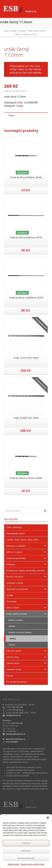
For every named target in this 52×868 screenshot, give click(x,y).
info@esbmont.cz (13, 759)
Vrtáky (20, 149)
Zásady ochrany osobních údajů (32, 864)
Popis (11, 159)
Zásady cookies (14, 864)
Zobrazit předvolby (26, 858)
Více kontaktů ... (13, 785)
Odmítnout (26, 851)
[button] (48, 818)
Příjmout (26, 843)
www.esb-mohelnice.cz (16, 782)
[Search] (45, 554)
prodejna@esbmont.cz (16, 777)
